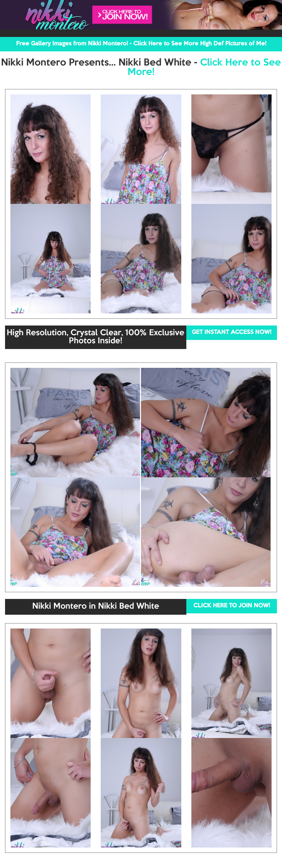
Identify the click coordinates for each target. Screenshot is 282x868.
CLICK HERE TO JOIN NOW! (232, 606)
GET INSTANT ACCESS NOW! (231, 332)
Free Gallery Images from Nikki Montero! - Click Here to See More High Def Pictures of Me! (141, 44)
